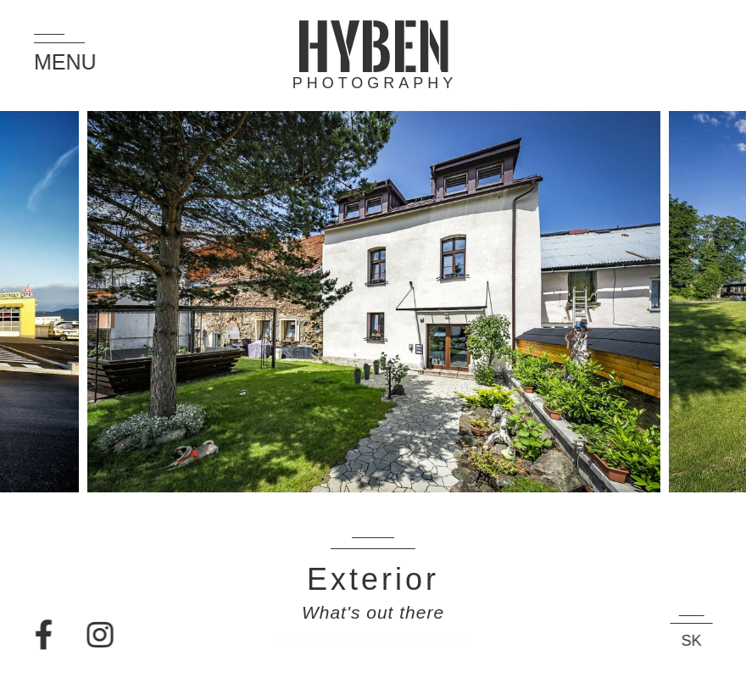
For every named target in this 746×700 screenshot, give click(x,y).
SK (699, 641)
